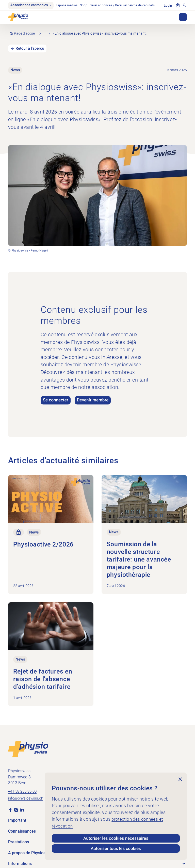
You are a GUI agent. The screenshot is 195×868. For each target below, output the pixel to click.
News (48, 30)
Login (168, 6)
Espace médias (68, 6)
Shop (85, 6)
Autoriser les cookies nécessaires (116, 838)
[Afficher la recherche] (185, 6)
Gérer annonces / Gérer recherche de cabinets (124, 6)
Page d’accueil (25, 30)
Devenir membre (94, 394)
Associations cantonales (31, 6)
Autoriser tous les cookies (116, 848)
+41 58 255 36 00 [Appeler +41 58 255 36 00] (24, 783)
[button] (183, 17)
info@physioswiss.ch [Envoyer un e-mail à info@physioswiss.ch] (27, 790)
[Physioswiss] (18, 17)
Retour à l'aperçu (30, 42)
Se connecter (56, 394)
